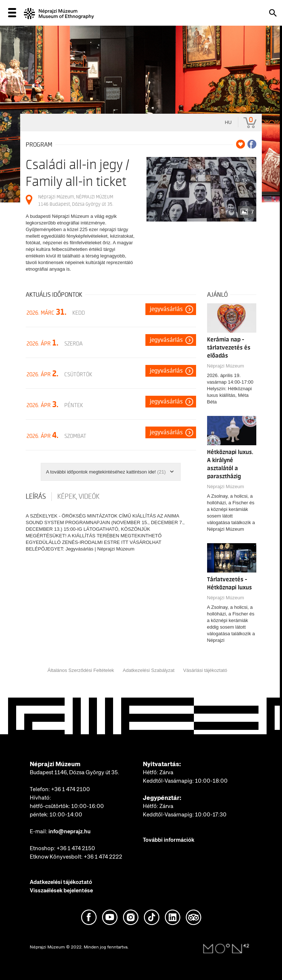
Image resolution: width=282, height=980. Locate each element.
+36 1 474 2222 (103, 857)
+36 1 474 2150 (76, 848)
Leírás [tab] (36, 497)
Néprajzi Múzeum (226, 366)
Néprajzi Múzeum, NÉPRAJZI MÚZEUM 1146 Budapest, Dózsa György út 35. (76, 200)
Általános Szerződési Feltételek (81, 670)
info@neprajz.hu (70, 831)
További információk (169, 840)
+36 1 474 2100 (70, 789)
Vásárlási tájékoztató (205, 670)
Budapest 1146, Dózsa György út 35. (75, 772)
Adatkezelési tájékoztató (61, 882)
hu (228, 122)
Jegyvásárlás (166, 309)
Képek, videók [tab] (78, 497)
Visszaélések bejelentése (61, 891)
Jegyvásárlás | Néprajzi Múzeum (100, 549)
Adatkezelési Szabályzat (149, 670)
